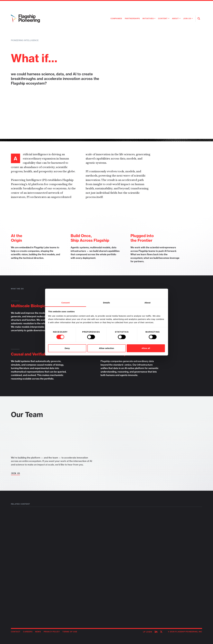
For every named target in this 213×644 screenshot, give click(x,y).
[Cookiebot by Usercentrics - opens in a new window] (153, 294)
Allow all (146, 348)
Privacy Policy (52, 632)
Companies (116, 18)
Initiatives (148, 18)
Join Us (187, 18)
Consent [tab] (66, 302)
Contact (16, 632)
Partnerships (132, 18)
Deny (67, 348)
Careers (28, 632)
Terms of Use (70, 632)
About (175, 18)
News (38, 632)
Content (163, 18)
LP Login (148, 632)
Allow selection (106, 348)
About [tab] (148, 302)
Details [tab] (107, 302)
